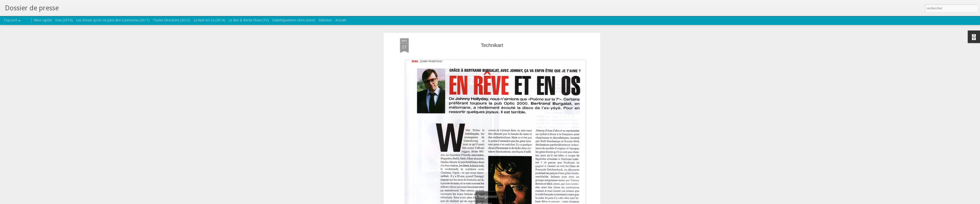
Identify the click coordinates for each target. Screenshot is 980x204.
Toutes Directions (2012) (171, 20)
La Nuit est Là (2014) (209, 20)
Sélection (325, 20)
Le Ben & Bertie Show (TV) (249, 20)
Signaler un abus (522, 201)
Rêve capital (43, 20)
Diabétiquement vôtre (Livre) (294, 20)
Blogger (505, 201)
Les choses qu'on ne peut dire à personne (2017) (113, 20)
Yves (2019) (64, 20)
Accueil (341, 20)
